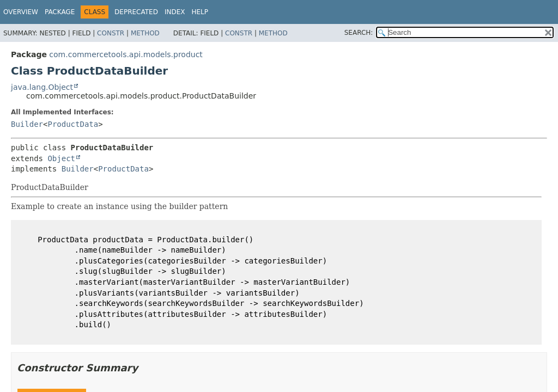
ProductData (73, 124)
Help (200, 12)
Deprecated (136, 12)
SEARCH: (359, 33)
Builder (27, 124)
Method (145, 33)
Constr (111, 33)
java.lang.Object (42, 87)
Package (60, 12)
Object (61, 158)
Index (175, 12)
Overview (21, 12)
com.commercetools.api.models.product (126, 54)
